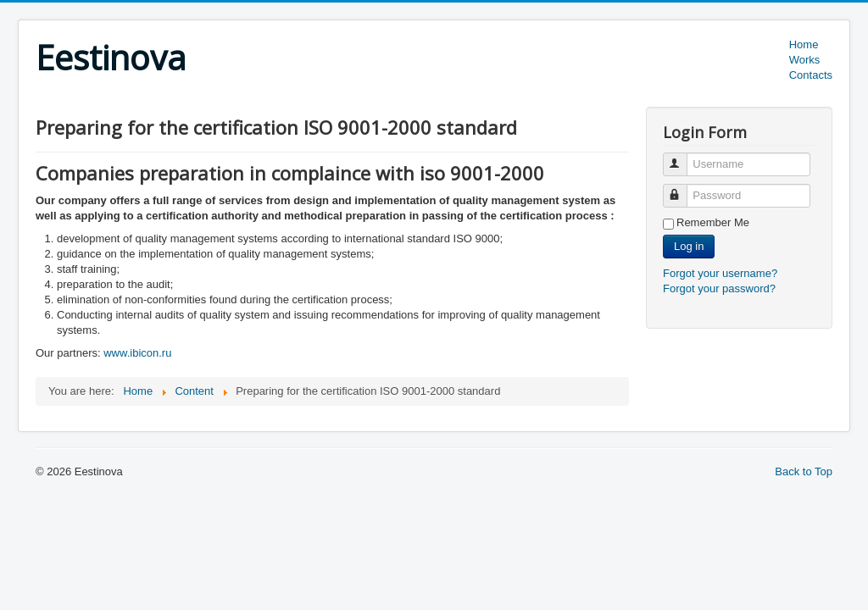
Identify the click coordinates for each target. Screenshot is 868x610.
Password (683, 189)
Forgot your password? (719, 288)
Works (805, 60)
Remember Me (713, 222)
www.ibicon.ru (137, 353)
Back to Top (804, 471)
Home (804, 44)
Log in (689, 246)
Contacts (811, 75)
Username (683, 157)
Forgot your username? (720, 273)
